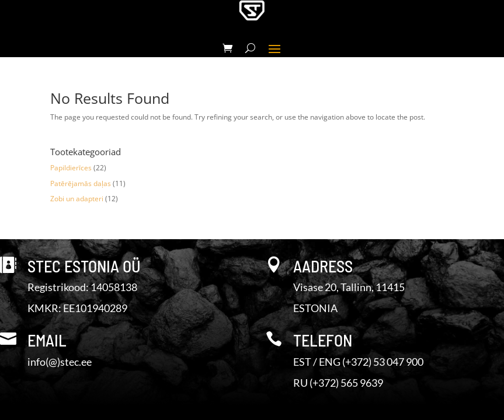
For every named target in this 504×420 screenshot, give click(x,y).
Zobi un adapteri (77, 199)
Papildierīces (71, 168)
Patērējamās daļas (81, 183)
